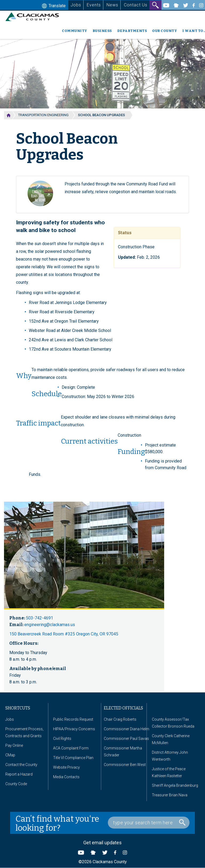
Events (94, 5)
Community (75, 31)
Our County (165, 31)
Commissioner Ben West (125, 765)
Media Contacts (66, 777)
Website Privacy (66, 767)
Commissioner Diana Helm (127, 729)
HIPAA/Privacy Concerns (74, 729)
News (112, 5)
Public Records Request (73, 719)
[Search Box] (149, 823)
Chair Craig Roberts (120, 719)
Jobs (76, 5)
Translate (53, 6)
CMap (10, 755)
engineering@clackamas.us (50, 625)
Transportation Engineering (43, 115)
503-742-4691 (40, 618)
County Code (16, 784)
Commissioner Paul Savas (126, 739)
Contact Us (136, 5)
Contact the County (21, 765)
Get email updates (102, 843)
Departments (132, 31)
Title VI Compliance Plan (73, 758)
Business (102, 31)
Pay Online (14, 745)
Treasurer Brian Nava (170, 795)
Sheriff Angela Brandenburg (175, 785)
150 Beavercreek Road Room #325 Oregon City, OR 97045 (64, 634)
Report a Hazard (19, 774)
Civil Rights (62, 739)
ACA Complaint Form (71, 748)
